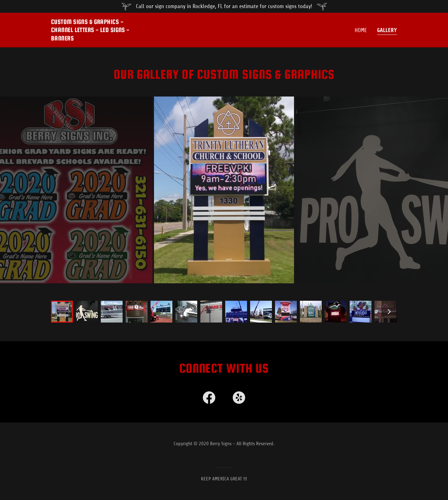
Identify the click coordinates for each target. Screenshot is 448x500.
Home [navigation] (361, 30)
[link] (209, 398)
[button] (98, 30)
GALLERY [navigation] (387, 30)
